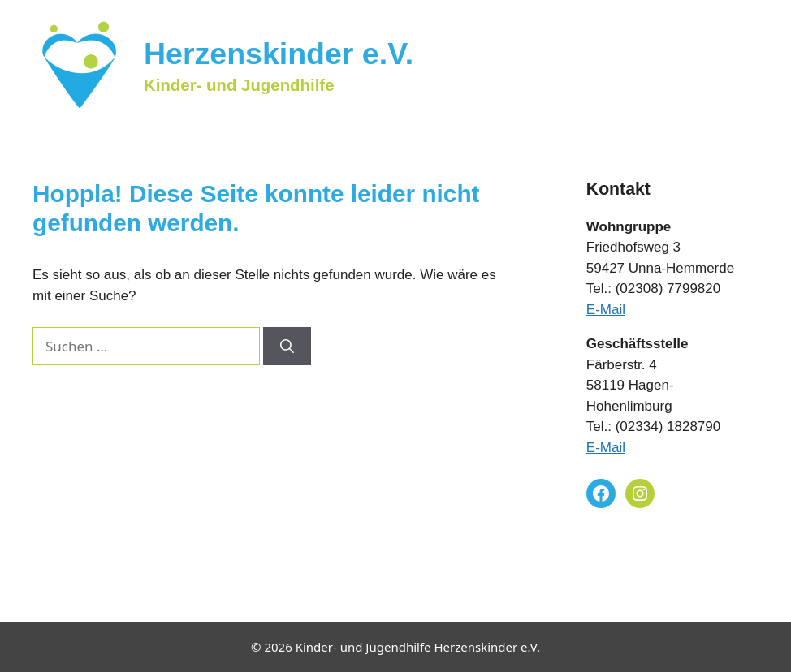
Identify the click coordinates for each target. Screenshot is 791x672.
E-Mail (606, 310)
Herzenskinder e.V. (279, 54)
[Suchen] (287, 347)
